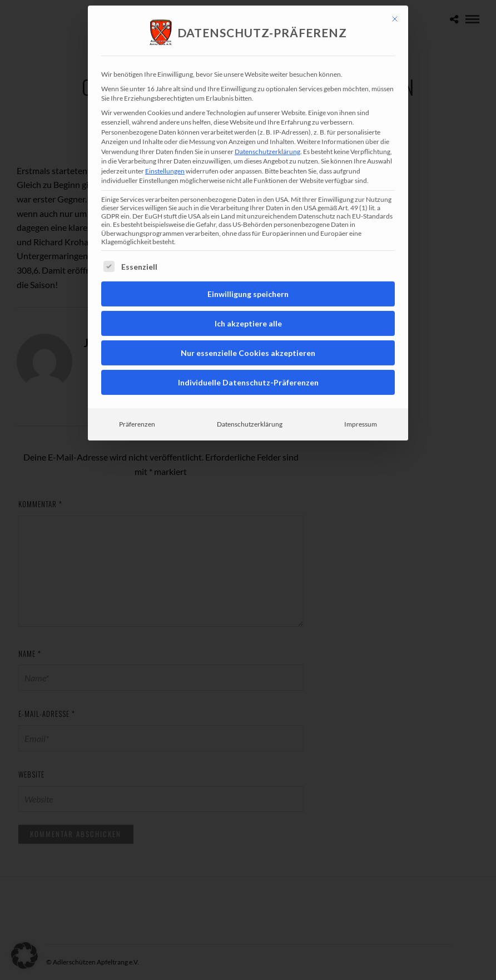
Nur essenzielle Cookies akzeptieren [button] (248, 334)
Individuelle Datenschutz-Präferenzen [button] (248, 363)
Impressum (361, 405)
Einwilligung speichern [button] (248, 275)
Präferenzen (137, 405)
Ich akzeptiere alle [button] (248, 305)
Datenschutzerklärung (267, 132)
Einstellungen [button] (165, 152)
